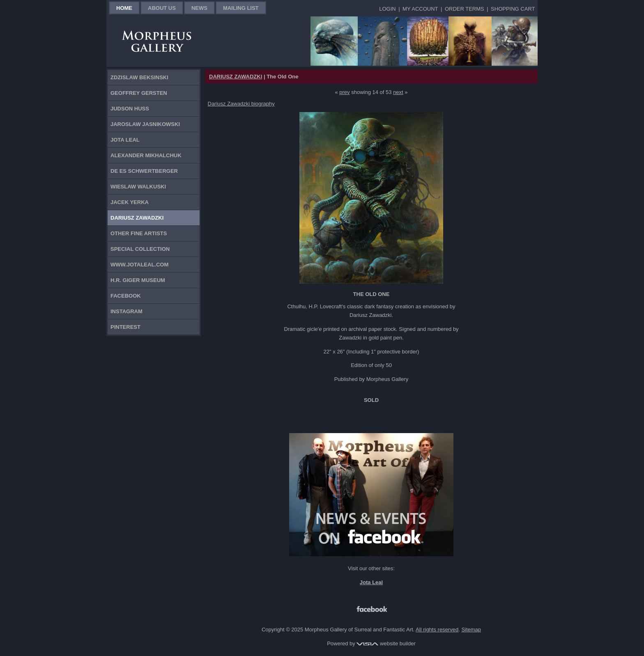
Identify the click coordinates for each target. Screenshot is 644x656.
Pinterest (125, 327)
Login (387, 9)
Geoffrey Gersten (139, 93)
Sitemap (471, 630)
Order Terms (465, 9)
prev (344, 92)
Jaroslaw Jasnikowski (145, 124)
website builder (386, 643)
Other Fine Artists (139, 233)
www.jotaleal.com (139, 265)
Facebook (126, 296)
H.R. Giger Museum (138, 280)
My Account (420, 9)
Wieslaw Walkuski (138, 187)
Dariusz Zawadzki (137, 218)
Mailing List (241, 8)
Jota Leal (125, 140)
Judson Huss (130, 109)
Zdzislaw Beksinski (139, 77)
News (199, 8)
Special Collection (140, 249)
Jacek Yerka (130, 202)
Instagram (126, 311)
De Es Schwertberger (144, 171)
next (398, 92)
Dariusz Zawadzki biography (241, 104)
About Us (162, 8)
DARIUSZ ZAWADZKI (236, 77)
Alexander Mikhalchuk (146, 155)
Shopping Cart (513, 9)
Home (124, 8)
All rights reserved (437, 630)
